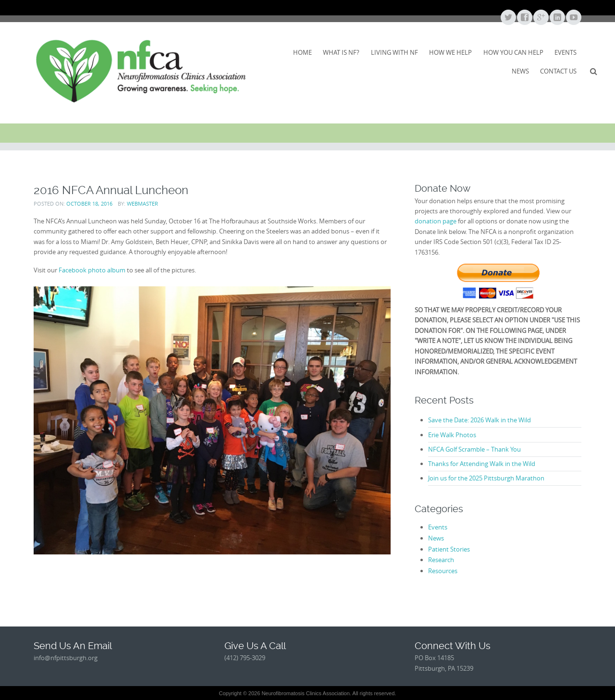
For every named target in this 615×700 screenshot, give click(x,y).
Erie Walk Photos (452, 435)
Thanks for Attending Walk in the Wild (482, 464)
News (520, 71)
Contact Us (558, 71)
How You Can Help (513, 52)
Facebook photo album (92, 270)
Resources (443, 571)
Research (441, 560)
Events (566, 52)
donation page (436, 221)
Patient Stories (449, 549)
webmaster (142, 203)
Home (302, 52)
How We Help (450, 52)
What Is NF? (341, 52)
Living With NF (394, 52)
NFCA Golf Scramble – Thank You (474, 449)
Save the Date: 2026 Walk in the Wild (480, 420)
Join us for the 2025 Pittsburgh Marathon (486, 478)
